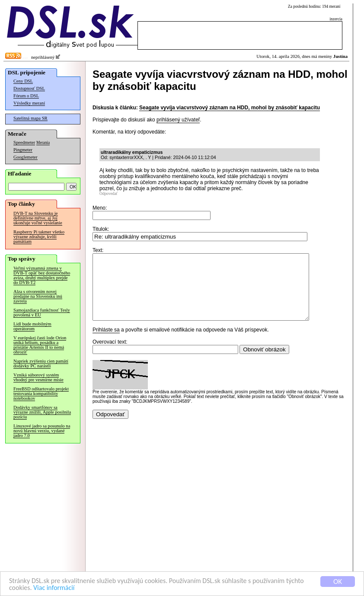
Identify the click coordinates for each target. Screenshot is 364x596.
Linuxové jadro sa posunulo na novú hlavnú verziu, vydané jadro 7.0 (42, 431)
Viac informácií (77, 588)
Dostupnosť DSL (29, 88)
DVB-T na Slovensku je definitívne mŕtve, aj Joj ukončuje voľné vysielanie (38, 218)
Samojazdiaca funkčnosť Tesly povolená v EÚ (42, 312)
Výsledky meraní (29, 103)
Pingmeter (23, 150)
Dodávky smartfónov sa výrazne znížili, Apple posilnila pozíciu (42, 412)
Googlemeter (26, 157)
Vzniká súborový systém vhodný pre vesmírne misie (38, 377)
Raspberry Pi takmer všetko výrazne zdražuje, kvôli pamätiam (39, 237)
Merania (43, 143)
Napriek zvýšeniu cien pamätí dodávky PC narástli (41, 363)
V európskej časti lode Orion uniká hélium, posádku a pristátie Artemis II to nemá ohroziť (40, 345)
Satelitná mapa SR (30, 118)
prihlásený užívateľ (178, 120)
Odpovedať (109, 194)
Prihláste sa (106, 343)
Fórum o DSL (26, 96)
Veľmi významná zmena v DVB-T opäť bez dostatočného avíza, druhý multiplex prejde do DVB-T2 (42, 275)
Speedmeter (24, 142)
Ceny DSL (23, 81)
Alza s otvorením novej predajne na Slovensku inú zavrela (38, 296)
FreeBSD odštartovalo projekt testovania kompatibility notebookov (41, 394)
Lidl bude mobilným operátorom (32, 326)
